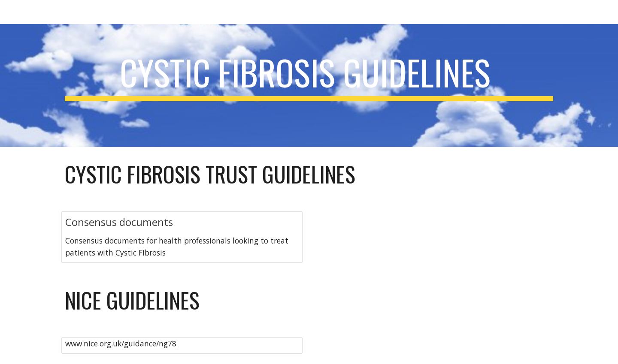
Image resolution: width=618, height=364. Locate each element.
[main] (309, 86)
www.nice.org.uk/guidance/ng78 (121, 343)
